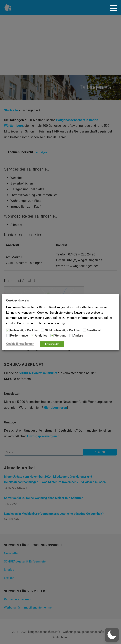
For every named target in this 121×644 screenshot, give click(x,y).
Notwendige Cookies (24, 330)
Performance (19, 336)
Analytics (41, 336)
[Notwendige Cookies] (8, 330)
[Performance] (8, 336)
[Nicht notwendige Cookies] (42, 330)
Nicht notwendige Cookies (62, 330)
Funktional (94, 330)
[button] (115, 8)
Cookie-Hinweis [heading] (17, 300)
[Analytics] (32, 336)
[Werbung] (52, 336)
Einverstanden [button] (52, 344)
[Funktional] (84, 330)
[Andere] (71, 336)
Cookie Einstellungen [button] (20, 344)
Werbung (60, 336)
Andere (78, 336)
